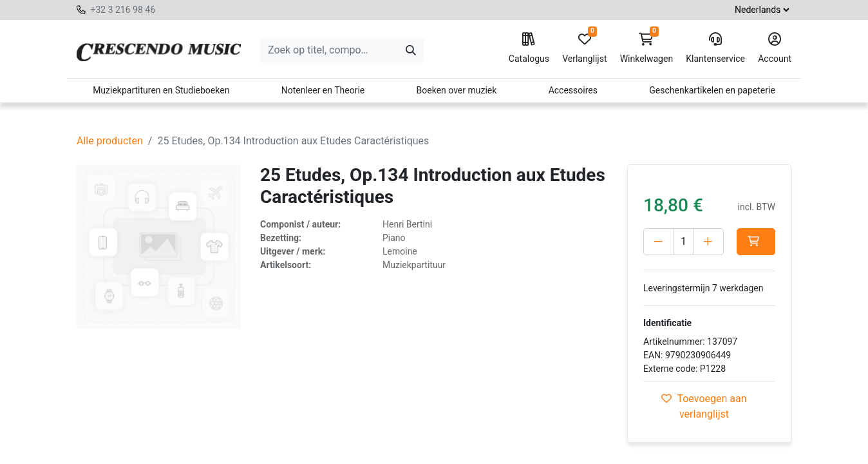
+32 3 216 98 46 (123, 10)
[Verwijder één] (659, 242)
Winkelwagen (647, 48)
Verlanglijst (584, 48)
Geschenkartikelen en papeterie (712, 90)
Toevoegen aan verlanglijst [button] (704, 406)
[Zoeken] (411, 50)
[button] (756, 242)
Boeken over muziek (457, 90)
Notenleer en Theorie (323, 90)
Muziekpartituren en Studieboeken (161, 90)
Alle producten (110, 141)
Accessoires (573, 90)
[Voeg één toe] (708, 242)
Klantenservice (715, 48)
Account (775, 48)
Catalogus (529, 48)
